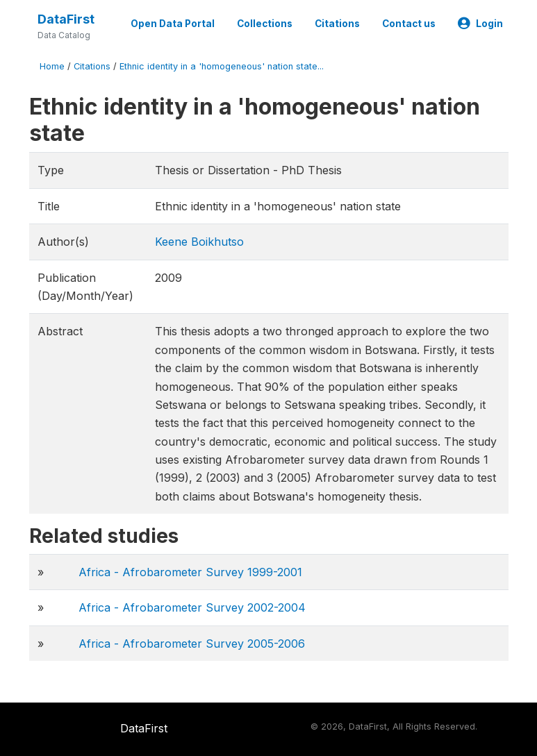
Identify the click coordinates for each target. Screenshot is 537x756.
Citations (337, 24)
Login (480, 24)
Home (52, 66)
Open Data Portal (173, 24)
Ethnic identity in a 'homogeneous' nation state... (222, 66)
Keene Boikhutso (199, 242)
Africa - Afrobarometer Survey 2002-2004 (192, 607)
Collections (265, 24)
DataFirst (66, 19)
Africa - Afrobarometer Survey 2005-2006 (192, 644)
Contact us (409, 24)
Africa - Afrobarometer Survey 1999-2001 (190, 572)
